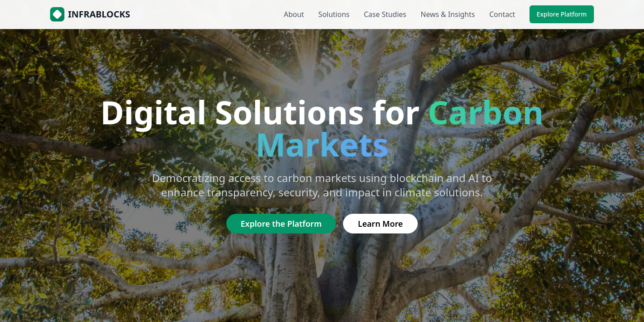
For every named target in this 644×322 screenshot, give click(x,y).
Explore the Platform (281, 224)
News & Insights (448, 14)
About (294, 14)
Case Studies (385, 14)
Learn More (380, 224)
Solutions (334, 14)
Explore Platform (562, 14)
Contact (502, 14)
